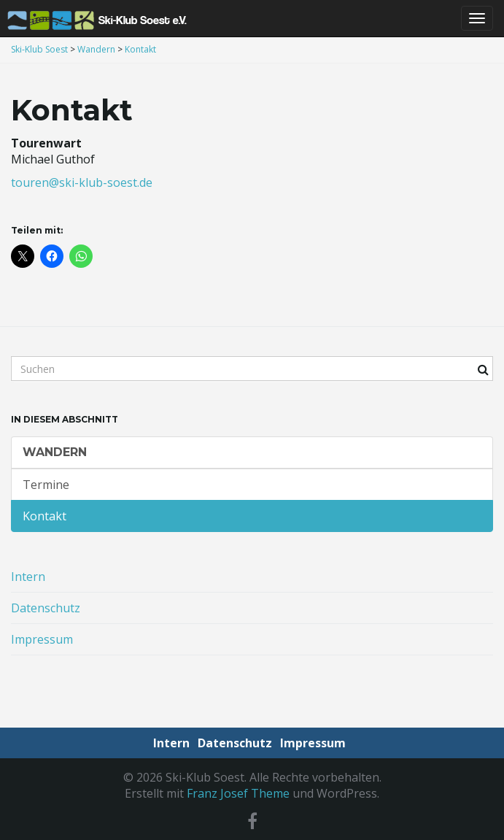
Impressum (42, 639)
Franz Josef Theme (238, 793)
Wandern (55, 452)
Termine (46, 485)
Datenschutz (46, 608)
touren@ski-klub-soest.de (82, 182)
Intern (28, 577)
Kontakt (44, 516)
